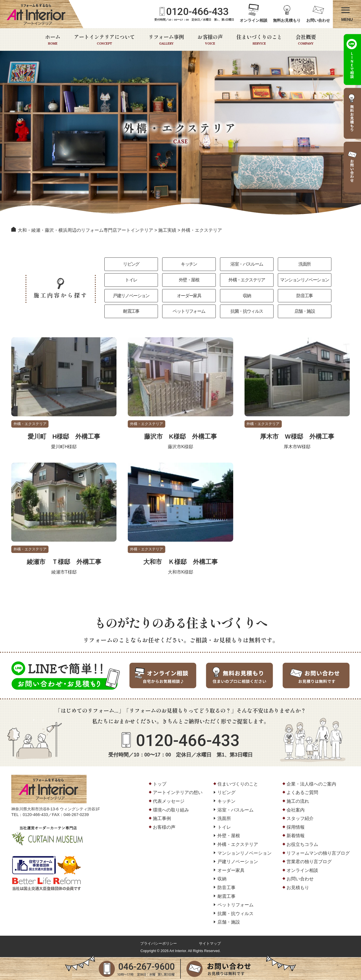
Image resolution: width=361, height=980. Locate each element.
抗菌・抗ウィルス (247, 311)
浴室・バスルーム (247, 264)
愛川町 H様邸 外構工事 (64, 437)
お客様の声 (210, 40)
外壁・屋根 (189, 280)
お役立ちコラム (302, 845)
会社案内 (296, 810)
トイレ (131, 280)
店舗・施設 (305, 311)
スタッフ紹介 (300, 819)
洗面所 (304, 264)
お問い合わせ (318, 20)
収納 (247, 296)
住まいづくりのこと (259, 40)
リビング (131, 264)
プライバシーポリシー (159, 944)
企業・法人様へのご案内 (311, 784)
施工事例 (162, 819)
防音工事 (305, 296)
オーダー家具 (189, 296)
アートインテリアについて (104, 40)
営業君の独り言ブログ (309, 862)
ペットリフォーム (189, 311)
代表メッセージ (169, 802)
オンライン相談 (254, 20)
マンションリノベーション (305, 280)
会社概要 (306, 40)
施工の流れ (298, 802)
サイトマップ (210, 944)
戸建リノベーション (131, 296)
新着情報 (296, 836)
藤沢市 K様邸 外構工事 (180, 437)
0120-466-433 (197, 12)
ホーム (53, 40)
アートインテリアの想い (178, 793)
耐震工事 (131, 311)
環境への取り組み (171, 810)
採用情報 (296, 827)
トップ (160, 784)
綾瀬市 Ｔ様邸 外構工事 (64, 562)
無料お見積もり (287, 20)
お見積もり (298, 888)
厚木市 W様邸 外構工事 (297, 437)
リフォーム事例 (166, 40)
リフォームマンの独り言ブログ (318, 853)
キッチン (189, 264)
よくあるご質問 (302, 793)
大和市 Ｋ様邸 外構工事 (180, 562)
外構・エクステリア (247, 280)
